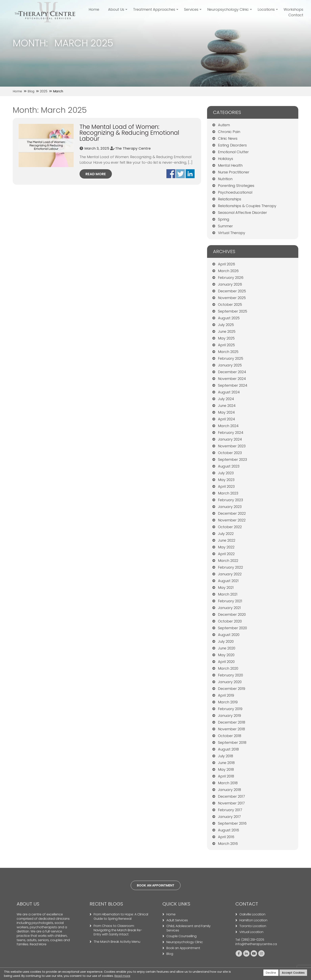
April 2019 (226, 695)
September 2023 (232, 459)
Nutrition (225, 179)
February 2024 (231, 433)
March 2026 (228, 271)
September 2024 (233, 385)
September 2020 (232, 628)
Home (95, 9)
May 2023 (226, 480)
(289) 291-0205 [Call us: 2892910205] (253, 940)
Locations (267, 9)
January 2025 (230, 365)
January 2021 (229, 608)
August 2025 (229, 318)
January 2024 (230, 439)
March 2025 (228, 352)
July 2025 (226, 325)
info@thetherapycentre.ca (256, 944)
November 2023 (232, 446)
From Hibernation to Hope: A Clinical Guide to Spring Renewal (121, 916)
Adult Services (177, 920)
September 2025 (233, 311)
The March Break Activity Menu (117, 942)
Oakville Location (252, 914)
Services (192, 9)
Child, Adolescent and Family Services (189, 928)
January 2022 (230, 574)
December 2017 (231, 796)
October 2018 (230, 736)
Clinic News (228, 138)
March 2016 (228, 844)
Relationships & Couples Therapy (247, 206)
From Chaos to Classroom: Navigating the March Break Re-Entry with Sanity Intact (118, 930)
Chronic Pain (229, 132)
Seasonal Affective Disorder (242, 213)
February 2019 (230, 709)
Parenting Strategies (236, 186)
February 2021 (230, 601)
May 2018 (226, 769)
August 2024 (229, 392)
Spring (224, 219)
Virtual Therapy (232, 233)
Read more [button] (122, 976)
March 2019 (228, 702)
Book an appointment (156, 885)
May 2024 (226, 412)
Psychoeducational (235, 192)
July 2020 (226, 641)
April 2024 (227, 419)
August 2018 (228, 749)
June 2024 (227, 406)
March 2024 (228, 426)
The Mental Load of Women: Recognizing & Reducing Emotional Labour (129, 133)
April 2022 (226, 554)
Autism (224, 125)
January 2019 (229, 716)
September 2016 (232, 823)
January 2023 (230, 507)
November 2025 (232, 298)
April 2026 (227, 264)
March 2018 (228, 783)
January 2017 (229, 817)
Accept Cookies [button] (293, 973)
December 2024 (232, 372)
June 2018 (226, 763)
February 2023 (230, 500)
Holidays (226, 159)
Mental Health (230, 165)
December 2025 (232, 291)
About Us (117, 9)
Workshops (294, 9)
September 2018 (232, 742)
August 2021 (228, 581)
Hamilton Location (253, 920)
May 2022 (226, 547)
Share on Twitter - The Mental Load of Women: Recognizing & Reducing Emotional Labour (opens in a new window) (180, 174)
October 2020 (230, 621)
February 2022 (230, 567)
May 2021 (226, 588)
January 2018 (229, 790)
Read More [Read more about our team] (38, 944)
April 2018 (226, 776)
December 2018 (232, 722)
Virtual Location (251, 932)
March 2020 (228, 668)
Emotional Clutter (233, 152)
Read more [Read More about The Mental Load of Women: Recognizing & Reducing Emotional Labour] (96, 174)
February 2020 (230, 675)
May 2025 (226, 338)
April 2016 (226, 837)
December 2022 (232, 513)
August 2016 (228, 830)
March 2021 (228, 594)
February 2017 (230, 810)
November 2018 (231, 729)
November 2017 (231, 803)
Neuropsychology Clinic (229, 9)
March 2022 (228, 561)
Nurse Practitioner (234, 172)
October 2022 (230, 527)
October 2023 (230, 453)
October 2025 (230, 305)
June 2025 (227, 331)
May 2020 (226, 655)
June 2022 (227, 540)
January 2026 (230, 284)
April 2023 (226, 486)
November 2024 (232, 379)
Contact (297, 15)
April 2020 (226, 662)
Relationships (230, 199)
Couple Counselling (181, 936)
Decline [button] (271, 973)
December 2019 (232, 689)
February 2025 (231, 358)
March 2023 (228, 493)
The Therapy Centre (133, 148)
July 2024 (226, 399)
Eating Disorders (232, 145)
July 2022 (226, 534)
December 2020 (232, 614)
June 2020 (227, 648)
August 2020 (229, 635)
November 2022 (232, 520)
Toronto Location (253, 926)
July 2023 (226, 473)
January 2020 (230, 682)
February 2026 (231, 278)
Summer (225, 226)
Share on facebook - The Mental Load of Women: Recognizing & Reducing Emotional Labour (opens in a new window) (171, 174)
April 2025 (226, 345)
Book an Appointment (183, 948)
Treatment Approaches (155, 9)
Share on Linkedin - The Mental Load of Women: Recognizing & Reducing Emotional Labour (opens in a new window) (190, 174)
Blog (170, 954)
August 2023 (229, 466)
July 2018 (226, 756)
